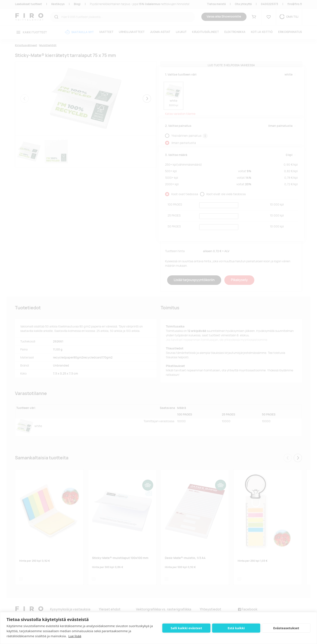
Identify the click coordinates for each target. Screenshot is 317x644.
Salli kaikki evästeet (186, 628)
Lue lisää (75, 636)
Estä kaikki (236, 628)
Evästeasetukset (286, 628)
